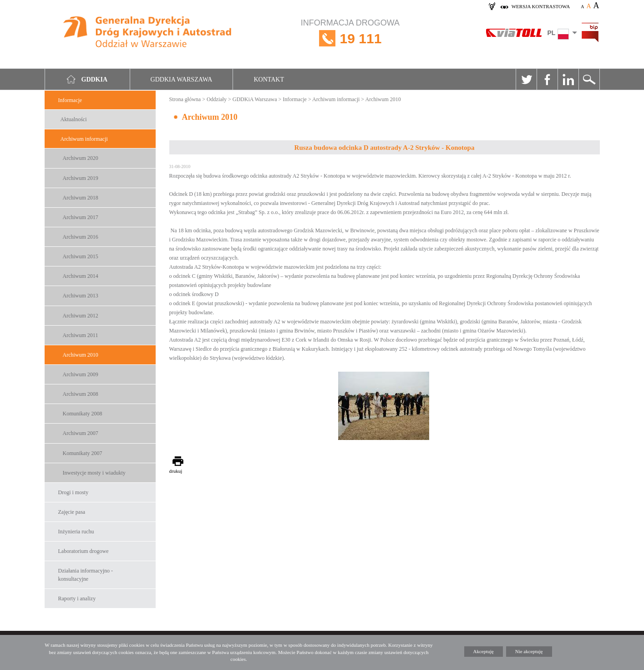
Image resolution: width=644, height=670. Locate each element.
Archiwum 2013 (81, 296)
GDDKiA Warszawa (255, 99)
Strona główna (185, 99)
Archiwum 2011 (81, 335)
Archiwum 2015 (81, 256)
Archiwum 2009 (81, 374)
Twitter (526, 79)
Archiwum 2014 (81, 276)
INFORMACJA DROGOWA (350, 38)
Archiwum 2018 (81, 198)
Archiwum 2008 (81, 394)
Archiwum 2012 (81, 316)
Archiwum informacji (84, 139)
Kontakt (269, 79)
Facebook (547, 79)
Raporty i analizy (77, 598)
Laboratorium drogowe (84, 551)
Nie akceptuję (529, 651)
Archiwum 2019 (81, 178)
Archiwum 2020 (81, 158)
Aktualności (74, 119)
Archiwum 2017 (81, 217)
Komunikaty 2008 (83, 414)
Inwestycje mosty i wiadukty (94, 473)
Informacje (70, 100)
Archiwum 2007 (81, 433)
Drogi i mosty (74, 492)
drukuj (176, 471)
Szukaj (589, 79)
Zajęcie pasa (72, 512)
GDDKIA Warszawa (182, 79)
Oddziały (217, 99)
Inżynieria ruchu (76, 532)
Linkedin (568, 79)
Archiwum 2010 (81, 355)
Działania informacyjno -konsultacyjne (86, 575)
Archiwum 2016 (81, 237)
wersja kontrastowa (541, 6)
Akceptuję (484, 651)
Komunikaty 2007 (83, 453)
